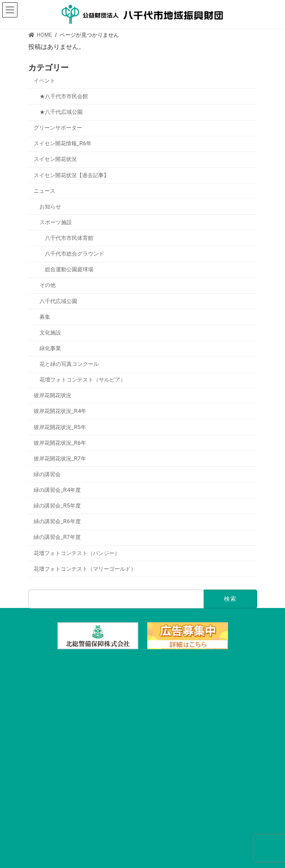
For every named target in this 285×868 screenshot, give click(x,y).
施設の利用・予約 (143, 720)
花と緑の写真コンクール (69, 364)
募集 (44, 317)
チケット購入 (143, 752)
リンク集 (143, 833)
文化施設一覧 (143, 688)
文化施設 (50, 333)
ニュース (44, 191)
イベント (44, 81)
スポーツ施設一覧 (143, 704)
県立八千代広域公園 (143, 801)
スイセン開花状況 (55, 159)
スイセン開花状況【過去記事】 (71, 175)
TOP (142, 672)
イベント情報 (143, 736)
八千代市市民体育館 (69, 238)
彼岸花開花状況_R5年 (60, 427)
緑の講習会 (47, 474)
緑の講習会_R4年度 (57, 490)
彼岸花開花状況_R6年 (60, 443)
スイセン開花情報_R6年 (63, 143)
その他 (47, 285)
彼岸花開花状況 (53, 395)
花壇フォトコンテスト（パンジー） (77, 553)
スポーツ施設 (55, 222)
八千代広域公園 (58, 301)
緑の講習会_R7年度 (57, 537)
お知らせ (50, 207)
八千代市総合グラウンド (74, 254)
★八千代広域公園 (61, 112)
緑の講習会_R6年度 (57, 521)
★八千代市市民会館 (63, 96)
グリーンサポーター (58, 128)
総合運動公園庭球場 (69, 269)
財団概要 (143, 817)
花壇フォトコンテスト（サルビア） (82, 380)
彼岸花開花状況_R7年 (60, 459)
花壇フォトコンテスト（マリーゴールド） (85, 569)
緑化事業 (50, 348)
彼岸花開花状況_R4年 (60, 411)
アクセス (143, 768)
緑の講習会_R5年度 (57, 506)
